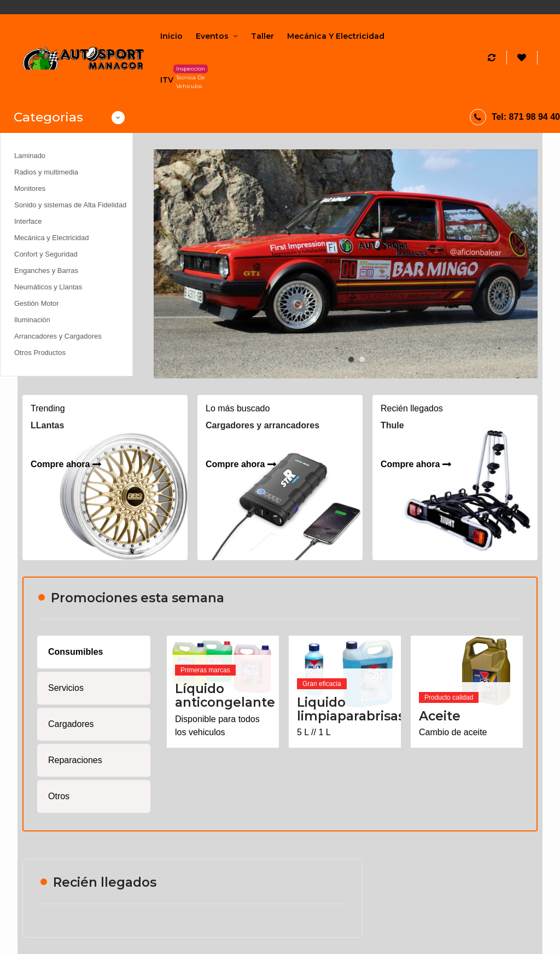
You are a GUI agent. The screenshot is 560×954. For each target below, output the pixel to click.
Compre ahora (60, 464)
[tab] (94, 652)
